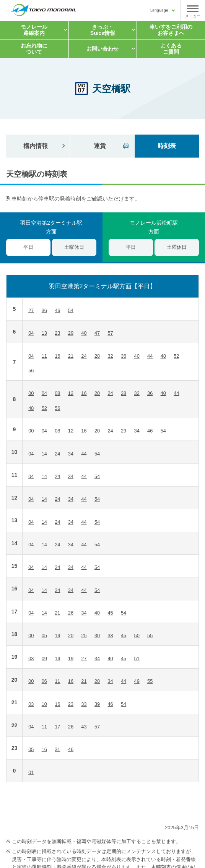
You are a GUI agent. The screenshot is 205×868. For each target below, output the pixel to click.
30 (97, 635)
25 (84, 635)
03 (31, 658)
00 (31, 393)
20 (97, 393)
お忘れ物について (34, 49)
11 (44, 356)
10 (44, 704)
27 (31, 310)
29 (71, 333)
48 (163, 356)
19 (71, 658)
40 (84, 333)
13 (44, 333)
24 (84, 356)
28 (97, 356)
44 (150, 356)
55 (150, 635)
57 (110, 333)
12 (71, 393)
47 (97, 333)
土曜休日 (74, 247)
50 (137, 635)
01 (31, 772)
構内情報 (36, 146)
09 (44, 658)
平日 (131, 247)
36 (44, 310)
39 (97, 704)
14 (44, 454)
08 (57, 393)
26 (71, 613)
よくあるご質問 (171, 49)
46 (57, 310)
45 (110, 613)
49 (137, 681)
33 (84, 704)
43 (84, 727)
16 (57, 356)
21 (71, 356)
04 (31, 333)
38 (110, 635)
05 (44, 635)
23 (57, 333)
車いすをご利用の (171, 30)
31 (57, 749)
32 (110, 356)
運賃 (100, 146)
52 (176, 356)
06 (44, 681)
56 (31, 371)
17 (57, 727)
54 (71, 310)
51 (137, 658)
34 (137, 431)
